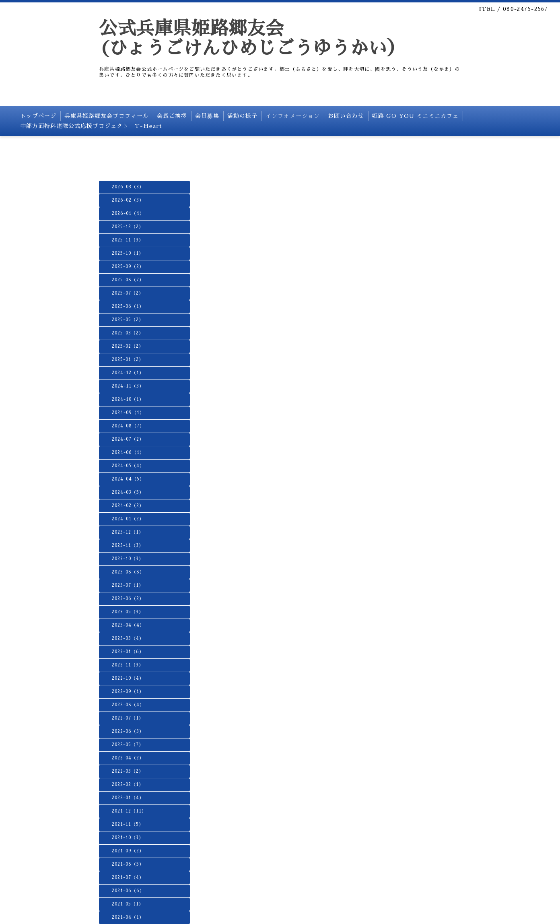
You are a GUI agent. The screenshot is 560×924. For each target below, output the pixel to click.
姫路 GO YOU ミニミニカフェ (415, 116)
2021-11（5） (128, 824)
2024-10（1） (128, 399)
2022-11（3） (128, 665)
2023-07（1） (128, 585)
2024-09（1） (128, 413)
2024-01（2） (128, 519)
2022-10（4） (128, 678)
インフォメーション (293, 116)
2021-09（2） (128, 851)
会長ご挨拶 (172, 116)
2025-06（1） (128, 306)
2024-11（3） (128, 386)
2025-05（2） (128, 320)
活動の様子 (242, 116)
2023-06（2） (128, 599)
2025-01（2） (128, 360)
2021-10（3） (128, 838)
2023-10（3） (128, 559)
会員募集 (207, 116)
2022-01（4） (128, 798)
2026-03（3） (128, 187)
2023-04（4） (128, 625)
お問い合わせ (346, 116)
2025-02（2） (128, 346)
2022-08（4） (128, 705)
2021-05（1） (128, 904)
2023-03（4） (128, 638)
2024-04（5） (128, 479)
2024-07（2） (128, 439)
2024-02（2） (128, 506)
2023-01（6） (128, 652)
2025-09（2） (128, 267)
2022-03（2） (128, 771)
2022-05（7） (128, 745)
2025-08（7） (128, 280)
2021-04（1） (128, 917)
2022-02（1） (128, 785)
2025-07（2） (128, 293)
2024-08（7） (128, 426)
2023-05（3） (128, 612)
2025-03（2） (128, 333)
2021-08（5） (128, 864)
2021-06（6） (128, 891)
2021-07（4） (128, 878)
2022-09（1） (128, 692)
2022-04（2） (128, 758)
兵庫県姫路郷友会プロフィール (107, 116)
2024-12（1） (128, 373)
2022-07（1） (128, 718)
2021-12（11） (129, 811)
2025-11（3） (128, 240)
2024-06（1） (128, 453)
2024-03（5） (128, 492)
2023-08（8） (128, 572)
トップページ (38, 116)
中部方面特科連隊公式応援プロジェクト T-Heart (91, 126)
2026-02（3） (128, 200)
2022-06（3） (128, 731)
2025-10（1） (128, 253)
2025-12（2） (128, 227)
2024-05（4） (128, 466)
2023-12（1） (128, 532)
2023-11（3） (128, 546)
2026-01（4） (128, 213)
